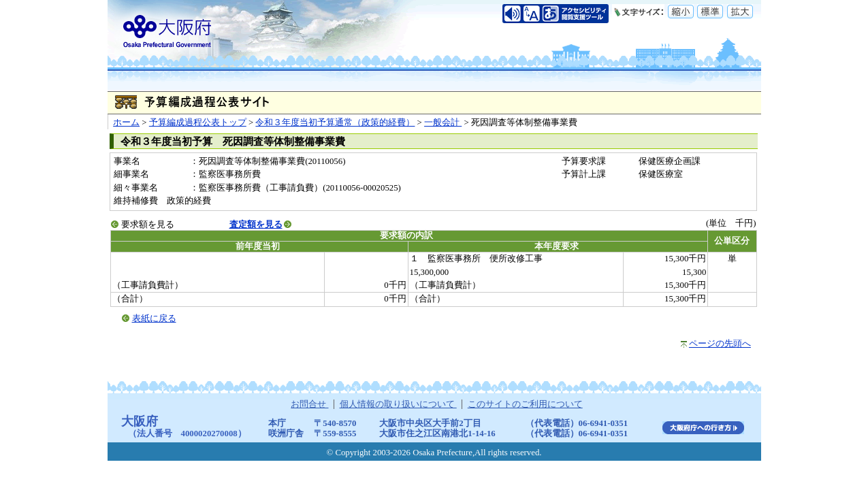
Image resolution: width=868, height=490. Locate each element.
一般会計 (443, 122)
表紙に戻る (154, 318)
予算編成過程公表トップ (198, 122)
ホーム (126, 122)
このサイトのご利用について (525, 404)
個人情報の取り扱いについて (398, 404)
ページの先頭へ (720, 344)
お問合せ (309, 404)
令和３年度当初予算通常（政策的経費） (335, 122)
